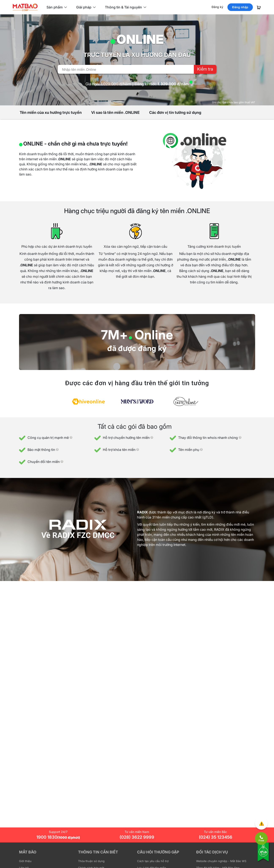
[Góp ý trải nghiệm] (261, 823)
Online (154, 335)
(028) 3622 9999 (137, 837)
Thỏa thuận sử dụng (91, 861)
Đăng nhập (240, 7)
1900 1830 (58, 837)
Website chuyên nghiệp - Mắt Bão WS (221, 861)
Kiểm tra (205, 69)
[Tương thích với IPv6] (263, 855)
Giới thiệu (25, 861)
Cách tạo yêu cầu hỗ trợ (153, 861)
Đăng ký (217, 7)
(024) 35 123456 (216, 837)
